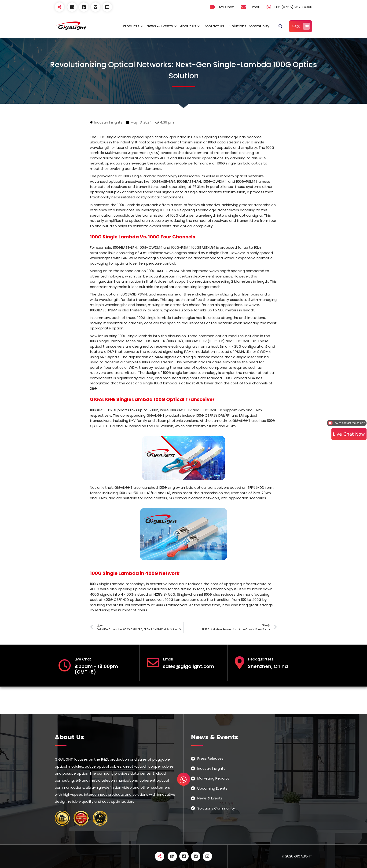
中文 (301, 26)
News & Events (160, 26)
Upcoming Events (212, 788)
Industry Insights (108, 122)
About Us (188, 26)
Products (131, 26)
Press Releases (210, 758)
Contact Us (214, 26)
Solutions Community (249, 26)
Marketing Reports (213, 778)
